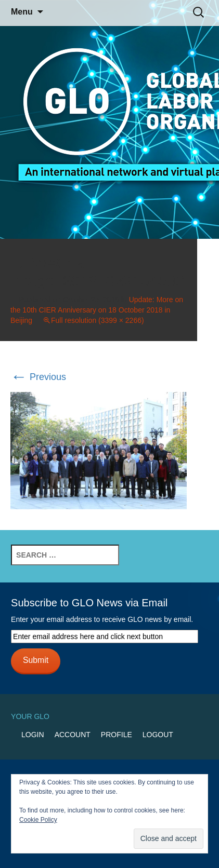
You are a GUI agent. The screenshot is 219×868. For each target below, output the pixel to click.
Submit (36, 660)
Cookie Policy (38, 820)
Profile (117, 735)
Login (33, 735)
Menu (22, 12)
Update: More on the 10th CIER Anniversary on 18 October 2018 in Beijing (97, 310)
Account (73, 735)
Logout (158, 735)
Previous (38, 377)
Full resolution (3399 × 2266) (98, 320)
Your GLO (30, 716)
